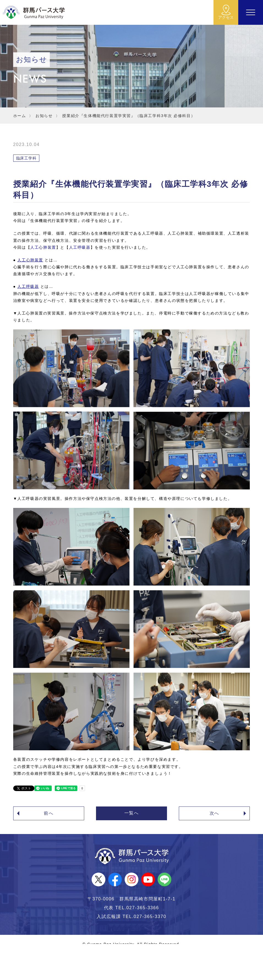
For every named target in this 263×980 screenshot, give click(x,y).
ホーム (20, 116)
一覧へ (132, 813)
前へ (49, 813)
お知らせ (44, 116)
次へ (214, 813)
